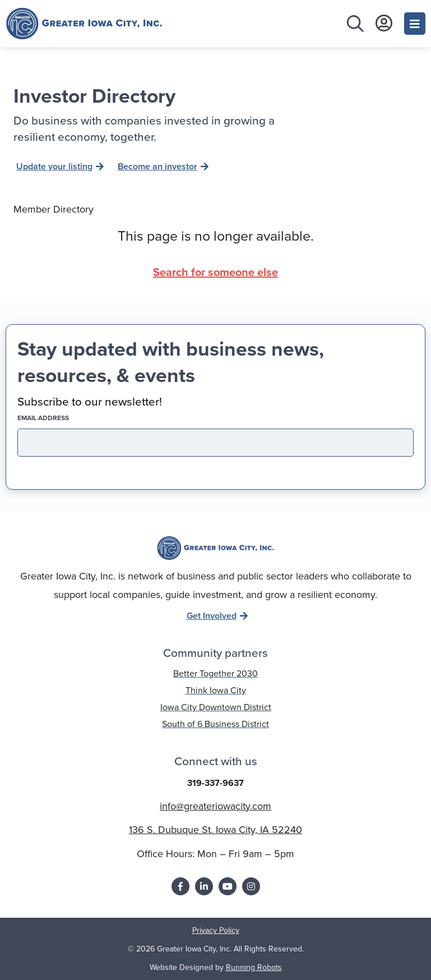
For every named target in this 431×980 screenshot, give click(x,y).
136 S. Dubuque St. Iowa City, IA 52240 (215, 830)
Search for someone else (215, 272)
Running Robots (254, 967)
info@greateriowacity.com (215, 806)
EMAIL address (63, 418)
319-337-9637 (215, 783)
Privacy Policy (216, 930)
